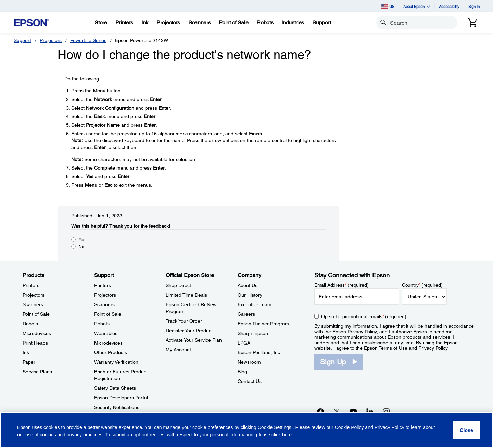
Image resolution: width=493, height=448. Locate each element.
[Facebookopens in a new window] (320, 411)
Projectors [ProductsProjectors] (34, 295)
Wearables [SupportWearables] (106, 333)
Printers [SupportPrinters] (103, 285)
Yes (82, 240)
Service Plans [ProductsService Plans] (37, 372)
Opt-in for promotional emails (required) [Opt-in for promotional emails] (364, 316)
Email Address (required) (342, 285)
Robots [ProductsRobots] (30, 324)
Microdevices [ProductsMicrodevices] (37, 333)
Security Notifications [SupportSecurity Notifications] (117, 407)
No (81, 247)
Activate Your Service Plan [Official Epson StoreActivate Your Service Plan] (194, 340)
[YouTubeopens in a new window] (353, 411)
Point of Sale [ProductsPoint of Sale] (36, 314)
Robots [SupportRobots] (102, 324)
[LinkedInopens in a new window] (370, 411)
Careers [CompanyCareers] (246, 314)
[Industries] (293, 23)
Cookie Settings (275, 427)
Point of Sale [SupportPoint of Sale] (108, 314)
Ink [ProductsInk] (26, 352)
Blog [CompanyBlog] (242, 372)
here (287, 435)
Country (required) (422, 285)
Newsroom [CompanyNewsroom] (249, 362)
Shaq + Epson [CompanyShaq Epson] (253, 333)
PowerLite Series (88, 40)
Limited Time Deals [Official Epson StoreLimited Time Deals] (186, 295)
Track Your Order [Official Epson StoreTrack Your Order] (184, 321)
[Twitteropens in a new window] (337, 411)
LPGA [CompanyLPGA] (244, 343)
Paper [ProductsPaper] (29, 362)
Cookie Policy (349, 427)
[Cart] (472, 23)
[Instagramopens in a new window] (386, 411)
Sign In (474, 6)
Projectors (51, 40)
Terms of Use (393, 348)
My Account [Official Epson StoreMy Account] (178, 350)
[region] (246, 430)
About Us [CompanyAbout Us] (248, 285)
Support (22, 40)
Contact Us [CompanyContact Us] (250, 381)
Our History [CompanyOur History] (250, 295)
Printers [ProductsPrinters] (31, 285)
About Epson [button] (417, 6)
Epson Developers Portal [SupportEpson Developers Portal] (121, 398)
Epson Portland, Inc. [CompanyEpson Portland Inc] (260, 352)
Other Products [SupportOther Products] (111, 352)
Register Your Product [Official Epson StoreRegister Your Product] (189, 331)
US (388, 6)
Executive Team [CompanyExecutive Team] (255, 304)
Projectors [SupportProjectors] (105, 295)
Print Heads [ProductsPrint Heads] (35, 343)
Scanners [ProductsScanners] (33, 304)
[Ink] (145, 23)
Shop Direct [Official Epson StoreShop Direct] (178, 285)
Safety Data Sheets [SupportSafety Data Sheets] (115, 388)
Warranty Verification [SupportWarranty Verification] (116, 362)
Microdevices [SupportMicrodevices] (108, 343)
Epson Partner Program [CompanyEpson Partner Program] (263, 324)
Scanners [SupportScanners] (104, 304)
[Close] (466, 430)
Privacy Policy (362, 332)
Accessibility (449, 6)
